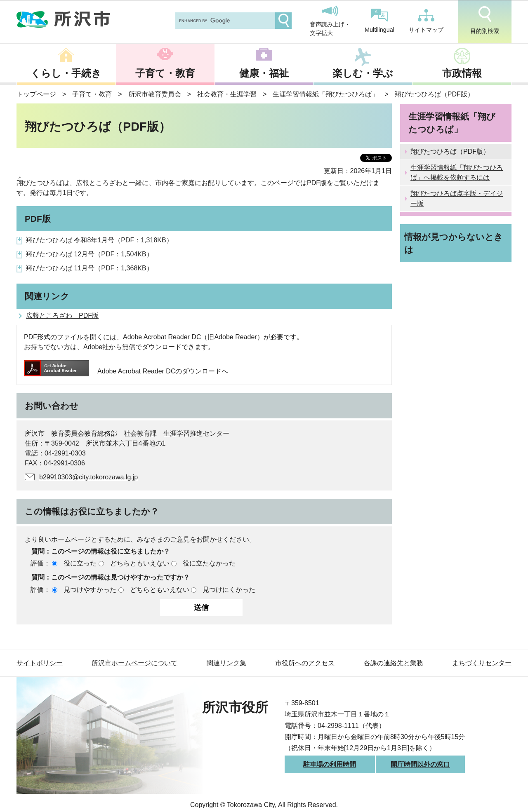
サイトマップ (426, 21)
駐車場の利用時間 (330, 764)
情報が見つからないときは (454, 243)
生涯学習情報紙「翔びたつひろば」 (325, 94)
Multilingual (379, 21)
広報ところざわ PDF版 (62, 316)
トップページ (36, 94)
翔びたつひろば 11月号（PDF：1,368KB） (90, 268)
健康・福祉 (264, 73)
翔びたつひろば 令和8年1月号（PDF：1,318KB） (99, 240)
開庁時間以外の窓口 (420, 764)
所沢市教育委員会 (155, 94)
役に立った (80, 563)
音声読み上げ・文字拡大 (330, 21)
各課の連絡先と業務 (394, 663)
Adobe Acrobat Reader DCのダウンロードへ (126, 371)
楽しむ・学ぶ (363, 73)
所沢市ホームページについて (134, 663)
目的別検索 (485, 20)
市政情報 (462, 73)
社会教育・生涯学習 (227, 94)
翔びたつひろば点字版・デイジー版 (457, 198)
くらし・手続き (66, 73)
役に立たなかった (209, 563)
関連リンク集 (226, 663)
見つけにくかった (229, 590)
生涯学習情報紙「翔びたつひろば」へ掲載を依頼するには (457, 172)
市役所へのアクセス (305, 663)
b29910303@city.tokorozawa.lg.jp (88, 477)
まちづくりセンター (482, 663)
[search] (224, 21)
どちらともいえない (140, 563)
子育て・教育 (165, 73)
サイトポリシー (40, 663)
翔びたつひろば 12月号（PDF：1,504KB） (90, 254)
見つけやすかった (90, 590)
